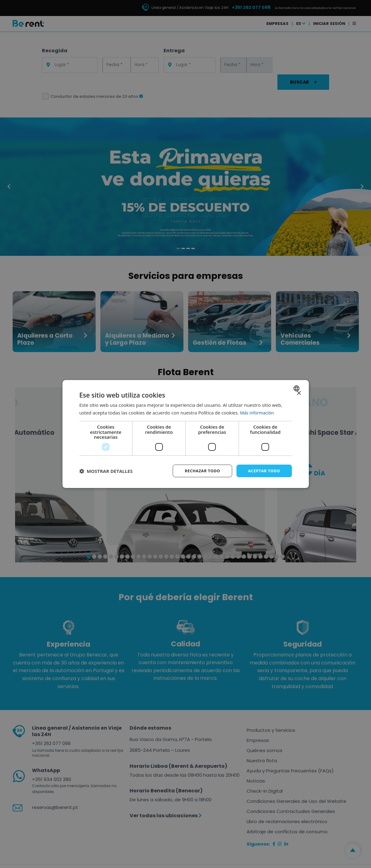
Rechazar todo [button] (199, 471)
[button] (106, 471)
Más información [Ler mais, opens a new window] (258, 412)
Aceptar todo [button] (263, 471)
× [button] (299, 393)
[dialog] (186, 434)
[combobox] (297, 388)
